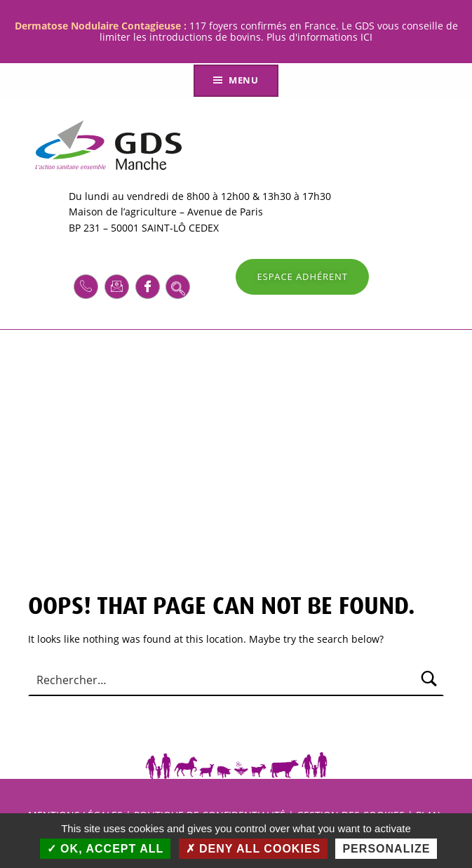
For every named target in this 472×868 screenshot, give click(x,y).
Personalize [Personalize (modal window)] (386, 849)
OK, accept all (106, 849)
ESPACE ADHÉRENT (302, 276)
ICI (366, 37)
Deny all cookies (254, 849)
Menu (244, 80)
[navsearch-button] (178, 287)
